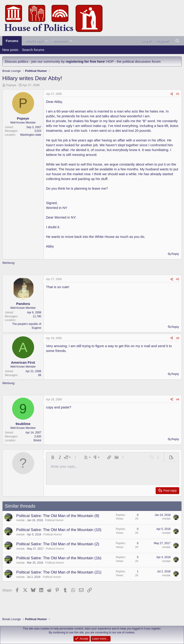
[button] (46, 41)
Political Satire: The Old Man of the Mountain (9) (58, 516)
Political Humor (54, 520)
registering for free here (85, 61)
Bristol (37, 440)
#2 (178, 279)
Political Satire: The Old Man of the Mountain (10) (59, 530)
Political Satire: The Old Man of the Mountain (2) (58, 544)
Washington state (31, 135)
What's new (34, 41)
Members (60, 41)
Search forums (33, 50)
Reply (175, 254)
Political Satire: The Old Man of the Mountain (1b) (59, 558)
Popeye (11, 85)
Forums (12, 41)
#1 (178, 94)
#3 (178, 338)
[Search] (177, 41)
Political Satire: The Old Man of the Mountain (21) (59, 572)
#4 (178, 399)
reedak (20, 520)
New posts (10, 50)
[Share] (172, 94)
